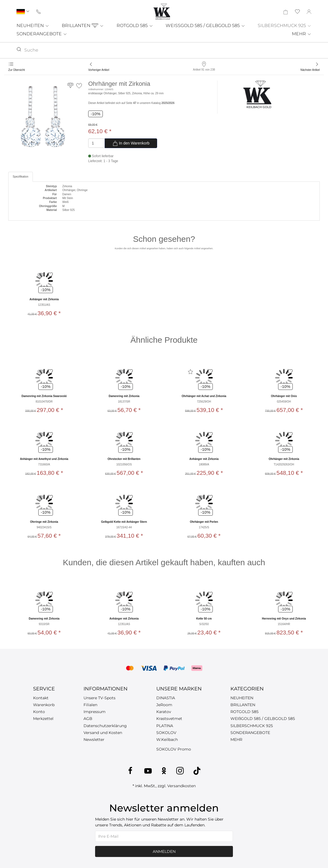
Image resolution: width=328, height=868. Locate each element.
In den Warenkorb (131, 143)
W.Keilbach (167, 740)
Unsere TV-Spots (100, 698)
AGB (88, 719)
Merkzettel (43, 719)
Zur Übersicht (17, 70)
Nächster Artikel (310, 70)
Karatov (164, 712)
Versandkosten (182, 786)
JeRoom (164, 705)
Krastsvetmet (169, 719)
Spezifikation (21, 177)
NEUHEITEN (33, 26)
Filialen (90, 705)
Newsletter (94, 740)
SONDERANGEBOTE (42, 34)
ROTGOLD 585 (135, 26)
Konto (39, 712)
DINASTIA (166, 698)
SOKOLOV (166, 733)
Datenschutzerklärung (105, 726)
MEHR (302, 34)
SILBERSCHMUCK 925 (285, 26)
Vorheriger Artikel (99, 70)
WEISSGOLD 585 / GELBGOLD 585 (205, 26)
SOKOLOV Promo (174, 749)
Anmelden (164, 851)
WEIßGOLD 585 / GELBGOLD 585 (263, 719)
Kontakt (41, 698)
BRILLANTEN (83, 26)
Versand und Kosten (103, 733)
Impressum (95, 712)
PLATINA (165, 726)
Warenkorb (44, 705)
